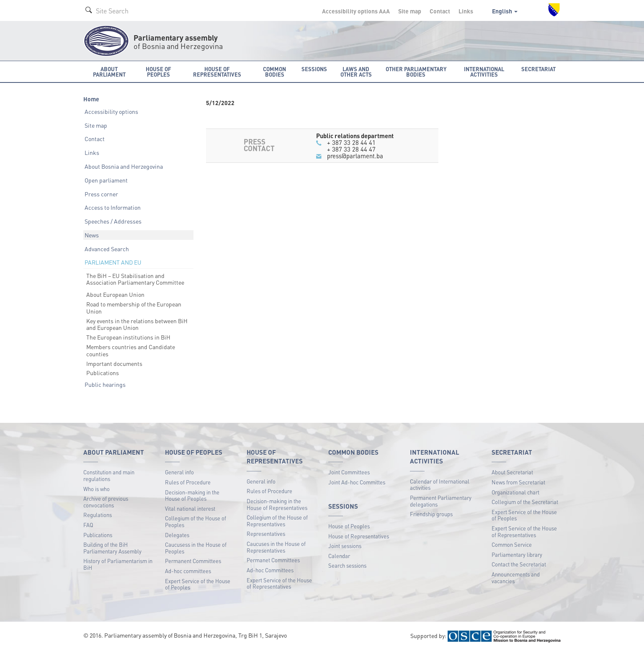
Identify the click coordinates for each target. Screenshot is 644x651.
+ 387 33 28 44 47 (351, 149)
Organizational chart (515, 492)
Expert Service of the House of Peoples (198, 584)
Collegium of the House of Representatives (277, 521)
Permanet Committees (273, 560)
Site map (410, 11)
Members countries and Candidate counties (131, 350)
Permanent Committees (193, 561)
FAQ (88, 525)
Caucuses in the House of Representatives (276, 547)
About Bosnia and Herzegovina (124, 166)
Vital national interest (190, 508)
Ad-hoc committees (188, 571)
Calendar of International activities (440, 485)
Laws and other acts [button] (356, 72)
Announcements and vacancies (516, 578)
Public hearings (105, 384)
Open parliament (106, 180)
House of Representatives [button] (217, 72)
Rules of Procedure (188, 482)
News (92, 235)
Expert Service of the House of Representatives (279, 583)
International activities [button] (484, 72)
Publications (103, 373)
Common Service (512, 544)
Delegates (177, 535)
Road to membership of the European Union (134, 307)
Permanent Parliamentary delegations (441, 501)
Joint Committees (349, 472)
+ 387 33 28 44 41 (351, 142)
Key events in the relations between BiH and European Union (137, 324)
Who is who (97, 489)
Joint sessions (345, 546)
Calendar (339, 556)
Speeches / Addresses (113, 221)
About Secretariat (512, 472)
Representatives (266, 534)
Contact (440, 11)
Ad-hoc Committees (270, 570)
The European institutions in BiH (128, 337)
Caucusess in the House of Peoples (196, 548)
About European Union (115, 294)
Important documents (114, 363)
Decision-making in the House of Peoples (192, 495)
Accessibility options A (356, 11)
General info (179, 472)
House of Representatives (359, 536)
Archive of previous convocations (106, 502)
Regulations (98, 515)
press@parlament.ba (355, 156)
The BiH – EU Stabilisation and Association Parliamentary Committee (135, 279)
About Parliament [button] (109, 72)
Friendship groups (431, 514)
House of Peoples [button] (158, 72)
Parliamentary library (517, 555)
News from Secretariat (518, 482)
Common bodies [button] (274, 72)
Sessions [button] (314, 69)
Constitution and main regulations (109, 475)
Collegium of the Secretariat (525, 502)
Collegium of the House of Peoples (196, 521)
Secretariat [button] (538, 69)
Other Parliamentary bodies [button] (416, 72)
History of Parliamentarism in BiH (118, 564)
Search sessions (347, 565)
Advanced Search (107, 249)
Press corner (101, 194)
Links (466, 11)
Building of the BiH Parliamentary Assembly (112, 548)
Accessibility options (111, 111)
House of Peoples (349, 526)
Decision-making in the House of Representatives (277, 504)
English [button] (505, 11)
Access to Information (113, 207)
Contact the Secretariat (519, 564)
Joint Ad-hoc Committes (357, 482)
